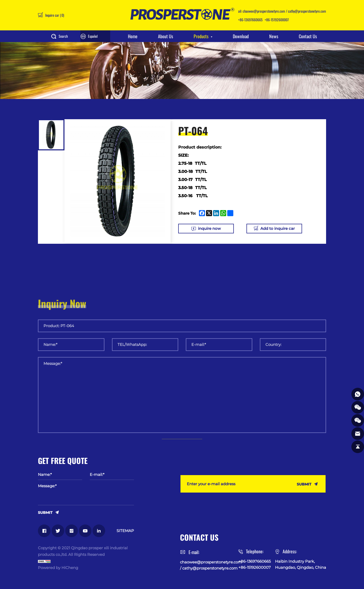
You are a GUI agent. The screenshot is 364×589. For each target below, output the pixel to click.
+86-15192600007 (277, 20)
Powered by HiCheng (58, 568)
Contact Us (308, 36)
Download (241, 36)
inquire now (209, 228)
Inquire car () (54, 15)
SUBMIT (45, 512)
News (274, 36)
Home (133, 36)
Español (93, 36)
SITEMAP (125, 531)
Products (201, 36)
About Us (166, 36)
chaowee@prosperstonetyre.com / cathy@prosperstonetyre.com (284, 11)
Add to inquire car (278, 228)
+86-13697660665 (250, 20)
